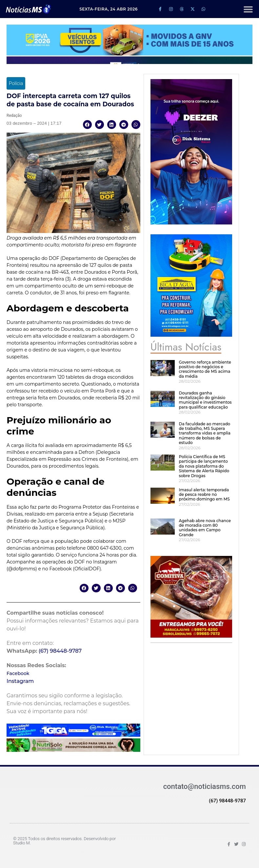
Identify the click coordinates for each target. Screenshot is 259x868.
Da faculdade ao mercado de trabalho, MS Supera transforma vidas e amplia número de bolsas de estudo (205, 433)
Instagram (20, 681)
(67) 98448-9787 (60, 651)
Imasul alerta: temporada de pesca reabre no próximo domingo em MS (204, 495)
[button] (248, 9)
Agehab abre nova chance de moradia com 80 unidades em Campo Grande (205, 528)
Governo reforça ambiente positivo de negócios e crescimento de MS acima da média (205, 369)
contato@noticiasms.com (205, 786)
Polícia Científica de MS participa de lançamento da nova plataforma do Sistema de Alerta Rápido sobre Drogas (204, 466)
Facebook (18, 673)
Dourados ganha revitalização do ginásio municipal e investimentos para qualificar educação (205, 400)
